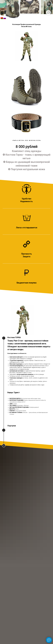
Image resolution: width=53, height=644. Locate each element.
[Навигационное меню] (49, 4)
